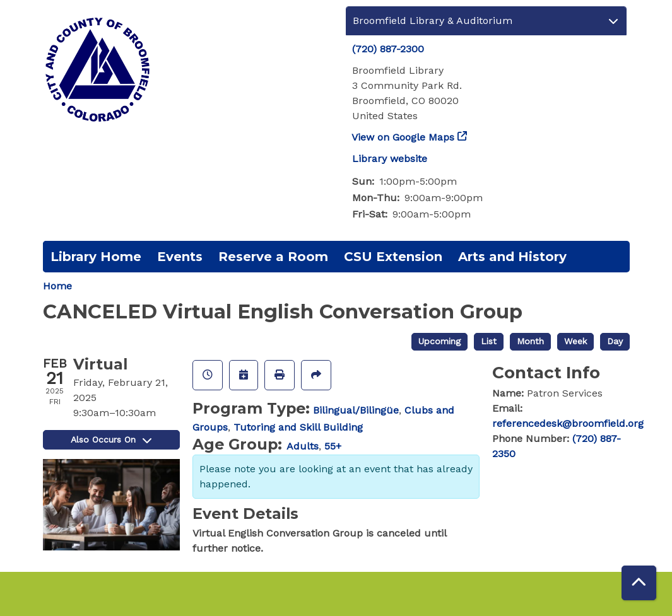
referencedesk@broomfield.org (568, 423)
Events (180, 257)
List (489, 341)
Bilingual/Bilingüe (356, 410)
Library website (390, 159)
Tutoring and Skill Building (298, 427)
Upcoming (439, 341)
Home (57, 286)
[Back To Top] (639, 583)
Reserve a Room (273, 257)
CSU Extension (393, 257)
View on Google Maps (403, 137)
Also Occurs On (111, 439)
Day (615, 341)
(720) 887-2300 (388, 49)
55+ (333, 446)
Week (575, 341)
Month (530, 341)
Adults (303, 446)
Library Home (96, 257)
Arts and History (512, 257)
